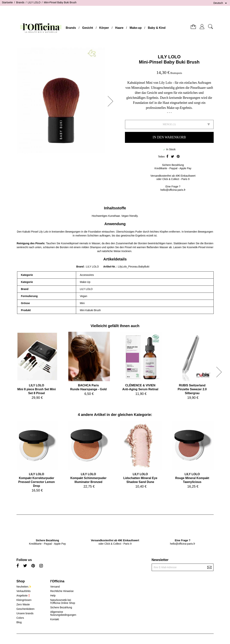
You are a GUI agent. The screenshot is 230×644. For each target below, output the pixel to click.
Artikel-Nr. (110, 267)
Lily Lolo (44, 232)
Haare (119, 28)
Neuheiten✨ (24, 587)
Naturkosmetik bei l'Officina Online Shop (63, 601)
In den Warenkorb (169, 137)
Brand (80, 267)
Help (53, 596)
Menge (167, 124)
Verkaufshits (24, 591)
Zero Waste (23, 604)
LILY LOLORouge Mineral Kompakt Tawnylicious (192, 478)
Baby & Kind (157, 28)
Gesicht (88, 28)
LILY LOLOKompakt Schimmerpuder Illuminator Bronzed (88, 478)
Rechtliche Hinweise (62, 591)
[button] (112, 101)
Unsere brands (25, 613)
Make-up (136, 28)
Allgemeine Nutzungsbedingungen (63, 613)
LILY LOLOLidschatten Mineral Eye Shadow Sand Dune (140, 478)
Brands (71, 28)
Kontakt (54, 619)
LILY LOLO (169, 57)
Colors (20, 618)
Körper (104, 28)
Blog (19, 622)
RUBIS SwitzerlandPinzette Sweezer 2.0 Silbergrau (192, 389)
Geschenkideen (26, 609)
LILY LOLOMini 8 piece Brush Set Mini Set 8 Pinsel (36, 389)
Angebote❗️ (24, 596)
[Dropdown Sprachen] (221, 3)
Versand (55, 587)
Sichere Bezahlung (61, 607)
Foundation (95, 232)
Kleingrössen (24, 600)
